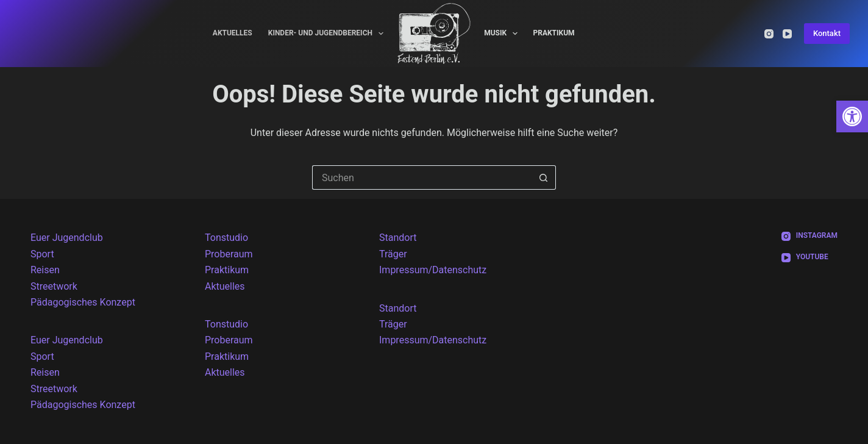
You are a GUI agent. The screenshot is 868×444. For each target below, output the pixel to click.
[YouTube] (787, 34)
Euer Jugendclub (67, 238)
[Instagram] (769, 34)
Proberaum (229, 254)
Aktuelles (233, 33)
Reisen (45, 270)
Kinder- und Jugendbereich (329, 34)
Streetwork (54, 286)
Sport (42, 254)
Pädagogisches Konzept (83, 302)
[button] (852, 116)
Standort (398, 238)
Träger (393, 254)
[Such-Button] (544, 177)
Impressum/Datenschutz (433, 270)
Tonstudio (226, 238)
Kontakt (827, 33)
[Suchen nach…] (422, 177)
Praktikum (553, 33)
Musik (503, 34)
